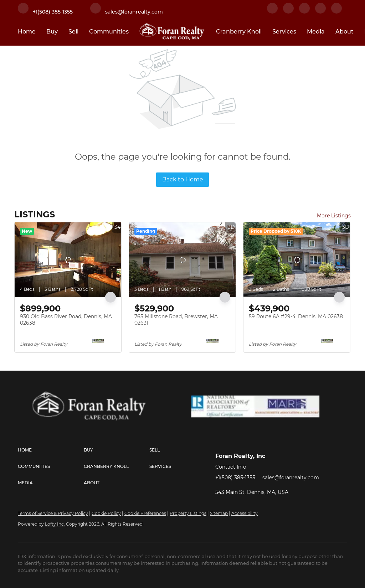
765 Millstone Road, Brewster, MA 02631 (176, 320)
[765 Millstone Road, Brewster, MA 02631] (182, 260)
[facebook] (272, 12)
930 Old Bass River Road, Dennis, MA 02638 (66, 320)
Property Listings (188, 513)
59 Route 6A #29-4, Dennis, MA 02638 (296, 316)
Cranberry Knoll (239, 32)
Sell (73, 32)
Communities (109, 32)
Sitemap (219, 513)
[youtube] (336, 12)
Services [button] (284, 32)
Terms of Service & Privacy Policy (53, 513)
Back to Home (183, 179)
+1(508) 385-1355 (235, 478)
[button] (51, 450)
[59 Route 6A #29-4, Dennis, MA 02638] (297, 260)
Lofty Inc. (55, 524)
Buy (52, 32)
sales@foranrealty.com (291, 478)
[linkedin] (288, 12)
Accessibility (245, 513)
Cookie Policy (106, 513)
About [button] (345, 32)
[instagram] (320, 12)
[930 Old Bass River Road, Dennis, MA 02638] (68, 260)
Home (27, 32)
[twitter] (304, 12)
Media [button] (316, 32)
